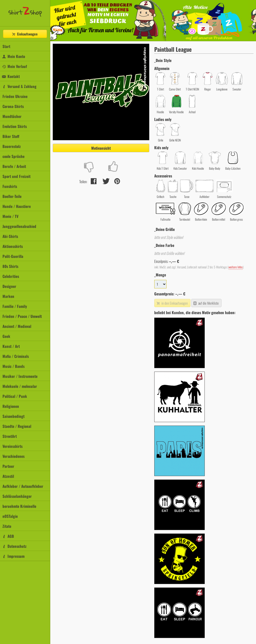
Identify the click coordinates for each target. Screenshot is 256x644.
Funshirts (10, 186)
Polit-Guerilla (13, 256)
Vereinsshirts (12, 446)
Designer (9, 286)
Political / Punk (15, 396)
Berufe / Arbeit (14, 166)
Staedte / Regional (17, 426)
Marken (8, 296)
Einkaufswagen (24, 34)
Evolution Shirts (15, 126)
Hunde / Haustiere (17, 206)
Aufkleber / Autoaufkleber (23, 486)
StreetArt (10, 436)
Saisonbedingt (13, 416)
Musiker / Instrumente (20, 376)
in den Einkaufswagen (172, 303)
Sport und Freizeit (16, 176)
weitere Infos (236, 267)
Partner (8, 466)
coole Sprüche (13, 156)
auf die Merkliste (206, 303)
